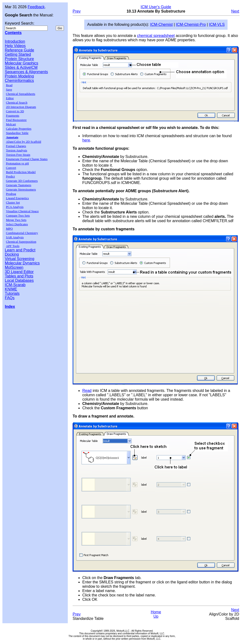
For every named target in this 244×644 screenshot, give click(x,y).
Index (10, 307)
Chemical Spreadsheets (20, 94)
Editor (10, 98)
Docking (12, 254)
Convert (11, 168)
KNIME (11, 289)
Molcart (11, 124)
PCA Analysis (15, 207)
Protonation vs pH (17, 163)
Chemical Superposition (21, 242)
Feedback (36, 7)
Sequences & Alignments (26, 72)
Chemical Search (16, 103)
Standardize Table (17, 133)
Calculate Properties (19, 129)
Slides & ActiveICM (21, 67)
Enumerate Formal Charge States (27, 159)
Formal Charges (16, 146)
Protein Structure (19, 59)
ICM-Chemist (161, 25)
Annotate (12, 137)
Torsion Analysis (16, 150)
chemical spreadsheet (156, 36)
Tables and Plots (19, 276)
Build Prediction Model (21, 172)
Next (235, 11)
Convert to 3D (15, 111)
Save (9, 89)
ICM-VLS (217, 25)
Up (156, 616)
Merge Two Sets (16, 220)
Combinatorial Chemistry (22, 233)
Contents (13, 33)
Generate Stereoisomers (21, 189)
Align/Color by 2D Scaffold (23, 142)
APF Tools (13, 246)
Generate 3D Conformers (22, 181)
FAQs (10, 298)
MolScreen (14, 267)
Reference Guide (19, 50)
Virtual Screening (20, 259)
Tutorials (12, 294)
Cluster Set (13, 202)
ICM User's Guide (156, 7)
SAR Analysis (15, 237)
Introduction (15, 41)
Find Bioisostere (16, 120)
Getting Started (18, 54)
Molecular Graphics (22, 63)
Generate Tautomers (19, 185)
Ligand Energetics (17, 198)
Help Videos (15, 46)
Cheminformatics (19, 81)
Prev (77, 11)
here (86, 140)
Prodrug (11, 194)
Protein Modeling (19, 76)
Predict (10, 176)
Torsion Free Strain (18, 155)
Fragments (12, 116)
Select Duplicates (17, 224)
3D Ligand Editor (19, 272)
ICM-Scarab (15, 285)
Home (156, 612)
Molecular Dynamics (22, 263)
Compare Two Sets (18, 216)
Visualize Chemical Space (22, 211)
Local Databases (19, 280)
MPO (9, 229)
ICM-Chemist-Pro (191, 25)
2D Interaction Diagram (21, 107)
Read (9, 85)
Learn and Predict (20, 250)
